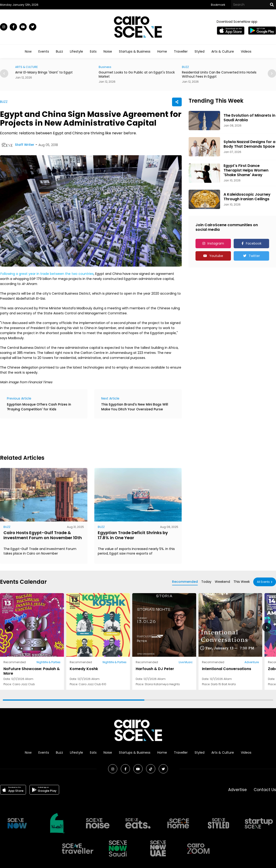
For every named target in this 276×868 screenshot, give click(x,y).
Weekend (222, 582)
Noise (108, 51)
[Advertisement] (84, 436)
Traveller (181, 51)
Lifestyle (76, 51)
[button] (272, 73)
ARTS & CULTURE (26, 67)
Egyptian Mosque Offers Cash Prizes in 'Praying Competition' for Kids (39, 407)
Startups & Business (135, 51)
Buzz (59, 51)
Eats (93, 51)
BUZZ (185, 67)
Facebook (254, 243)
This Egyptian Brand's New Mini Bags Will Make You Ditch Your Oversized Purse (135, 407)
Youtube (216, 256)
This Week (242, 582)
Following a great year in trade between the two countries (47, 274)
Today (206, 582)
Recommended (185, 582)
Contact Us (265, 790)
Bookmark (218, 5)
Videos (246, 51)
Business (105, 67)
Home (162, 51)
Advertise (237, 790)
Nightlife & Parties (49, 662)
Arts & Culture (223, 51)
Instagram (216, 243)
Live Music (186, 662)
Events (44, 51)
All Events (263, 582)
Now (28, 51)
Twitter (254, 256)
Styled (200, 51)
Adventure (252, 662)
